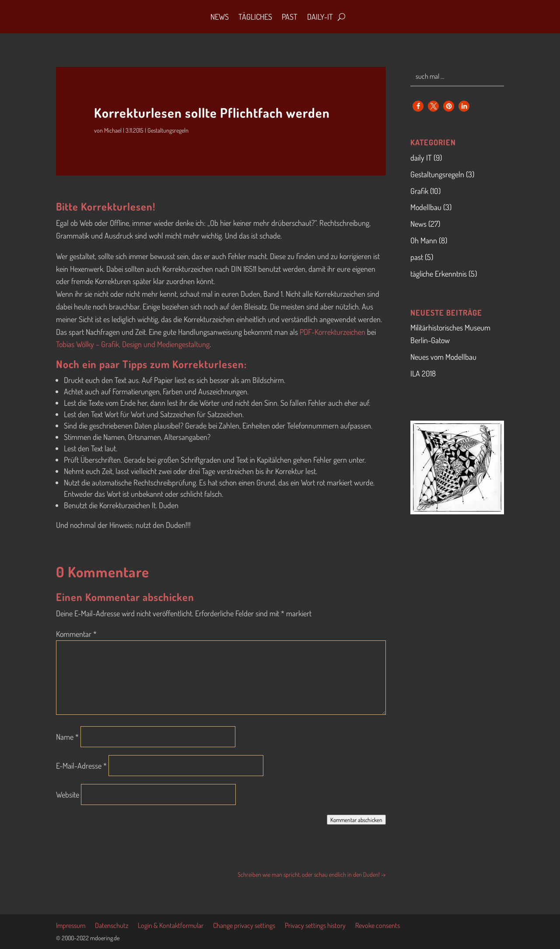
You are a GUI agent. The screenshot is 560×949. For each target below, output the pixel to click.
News (220, 17)
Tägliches (255, 17)
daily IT (421, 158)
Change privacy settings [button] (244, 926)
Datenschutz (112, 926)
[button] (418, 106)
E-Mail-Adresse (81, 766)
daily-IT (320, 17)
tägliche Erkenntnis (439, 274)
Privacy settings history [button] (315, 926)
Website (68, 794)
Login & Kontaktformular (171, 926)
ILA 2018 (423, 373)
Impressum (71, 926)
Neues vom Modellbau (443, 357)
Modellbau (426, 207)
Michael (113, 130)
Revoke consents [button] (378, 926)
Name (67, 737)
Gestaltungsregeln (168, 130)
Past (290, 17)
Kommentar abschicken (356, 820)
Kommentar (76, 634)
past (417, 257)
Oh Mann (424, 240)
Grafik (419, 191)
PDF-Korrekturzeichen (332, 332)
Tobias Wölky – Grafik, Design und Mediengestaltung (133, 344)
